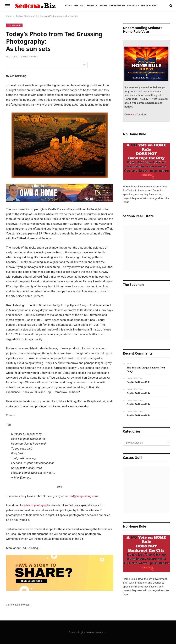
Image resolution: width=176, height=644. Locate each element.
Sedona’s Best (149, 6)
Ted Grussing (14, 25)
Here (133, 115)
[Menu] (7, 6)
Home (68, 6)
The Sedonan (117, 6)
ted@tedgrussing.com (84, 496)
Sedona (78, 6)
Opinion (92, 6)
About (103, 6)
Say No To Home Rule (138, 382)
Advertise (133, 6)
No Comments (29, 57)
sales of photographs (37, 505)
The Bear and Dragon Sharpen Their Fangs (146, 369)
